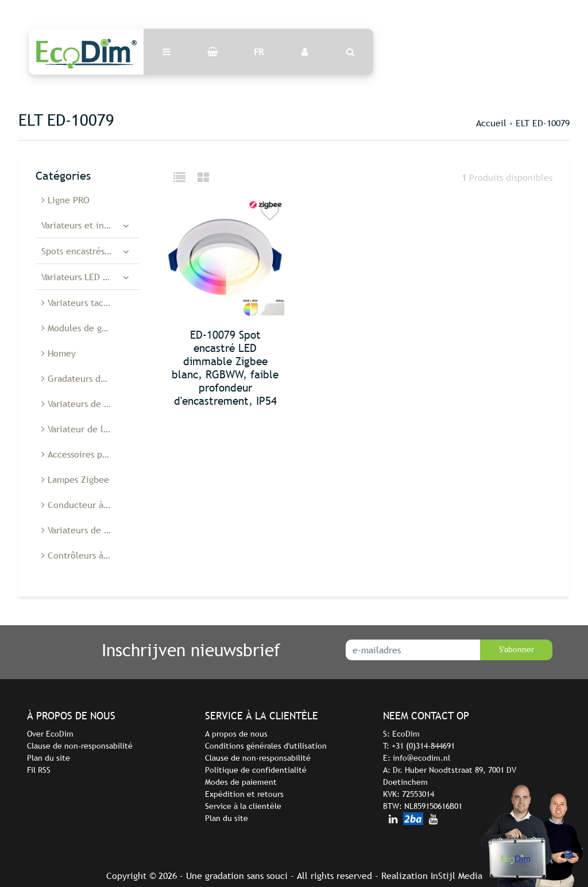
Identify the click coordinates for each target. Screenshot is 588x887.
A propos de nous (236, 734)
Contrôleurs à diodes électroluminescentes (90, 555)
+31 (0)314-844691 (423, 746)
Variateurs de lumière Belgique (90, 530)
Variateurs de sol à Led (90, 404)
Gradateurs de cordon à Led (90, 378)
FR (259, 52)
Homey (59, 353)
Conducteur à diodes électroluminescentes (90, 505)
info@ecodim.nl (421, 758)
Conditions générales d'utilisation (266, 746)
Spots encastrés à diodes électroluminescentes (90, 251)
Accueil (491, 123)
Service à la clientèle (243, 806)
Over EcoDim (50, 734)
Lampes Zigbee (75, 479)
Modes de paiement (241, 782)
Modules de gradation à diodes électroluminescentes (90, 328)
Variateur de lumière (87, 429)
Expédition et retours (244, 794)
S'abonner (517, 649)
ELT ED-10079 (543, 123)
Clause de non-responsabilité (80, 746)
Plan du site (49, 758)
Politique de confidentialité (256, 770)
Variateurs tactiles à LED (90, 303)
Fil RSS (39, 770)
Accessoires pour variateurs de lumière (90, 454)
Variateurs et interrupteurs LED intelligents (90, 225)
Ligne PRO (65, 200)
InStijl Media (457, 876)
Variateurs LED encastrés (90, 277)
